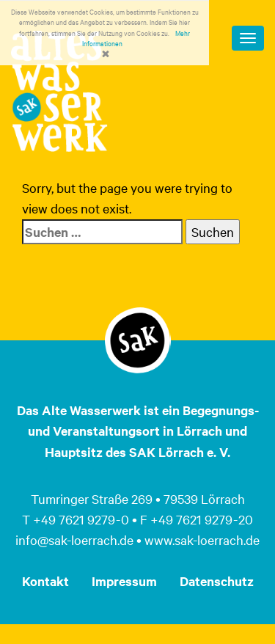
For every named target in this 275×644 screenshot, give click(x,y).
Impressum (124, 581)
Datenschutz (217, 581)
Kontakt (45, 581)
